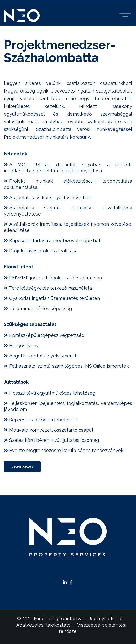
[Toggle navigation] (125, 18)
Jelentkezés (22, 466)
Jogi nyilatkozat (106, 619)
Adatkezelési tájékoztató (44, 625)
